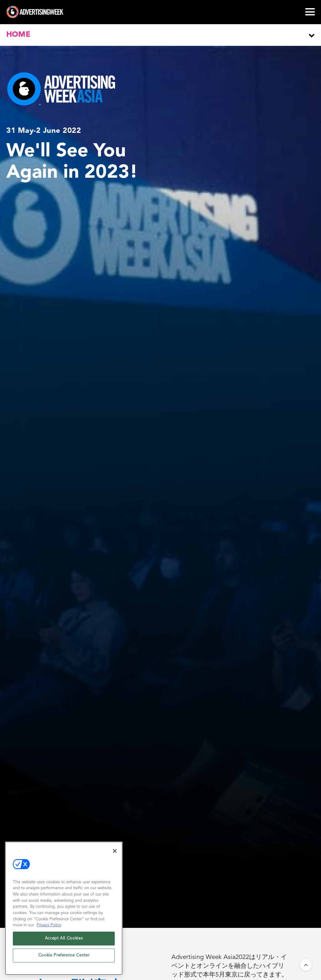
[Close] (115, 851)
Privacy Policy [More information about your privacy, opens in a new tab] (49, 925)
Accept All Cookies (64, 938)
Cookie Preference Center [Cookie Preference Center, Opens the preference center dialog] (64, 955)
